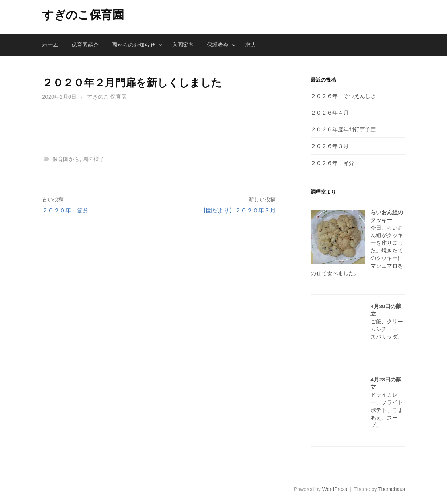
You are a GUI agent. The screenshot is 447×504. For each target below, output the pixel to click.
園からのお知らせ (134, 45)
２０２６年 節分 (332, 163)
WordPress (335, 489)
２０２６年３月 (330, 146)
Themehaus (391, 489)
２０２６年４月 (330, 113)
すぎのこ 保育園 (107, 97)
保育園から (66, 159)
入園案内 (183, 45)
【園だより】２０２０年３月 (238, 210)
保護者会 (218, 45)
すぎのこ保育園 (83, 15)
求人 (251, 45)
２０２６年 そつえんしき (343, 96)
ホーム (50, 45)
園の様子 (94, 159)
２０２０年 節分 (65, 210)
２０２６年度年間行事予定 (343, 129)
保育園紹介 (85, 45)
